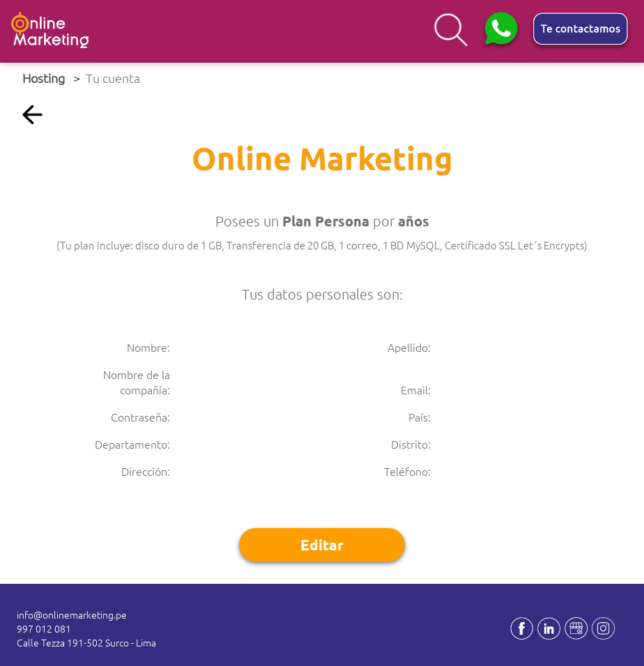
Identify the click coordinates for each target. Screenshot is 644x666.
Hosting (44, 78)
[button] (504, 31)
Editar (322, 544)
